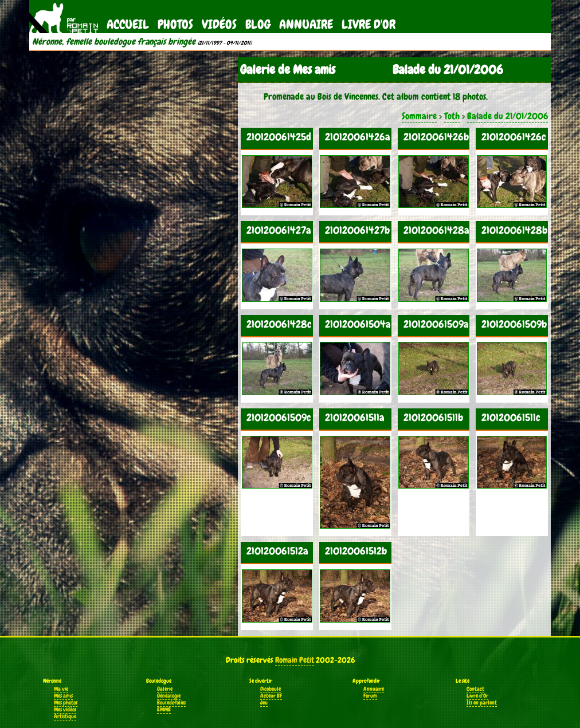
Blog (258, 24)
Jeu (264, 703)
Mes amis (63, 696)
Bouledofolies (171, 703)
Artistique (65, 717)
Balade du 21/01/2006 (507, 116)
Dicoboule (271, 689)
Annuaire (306, 24)
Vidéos (219, 24)
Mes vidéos (65, 710)
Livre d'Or (369, 24)
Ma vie (61, 689)
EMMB (164, 710)
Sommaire (419, 116)
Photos (175, 24)
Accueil (128, 24)
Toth (452, 116)
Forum (370, 696)
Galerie (165, 689)
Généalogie (169, 696)
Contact (475, 689)
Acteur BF (271, 696)
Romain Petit (295, 660)
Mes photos (66, 703)
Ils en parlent (482, 703)
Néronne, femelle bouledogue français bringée (114, 42)
